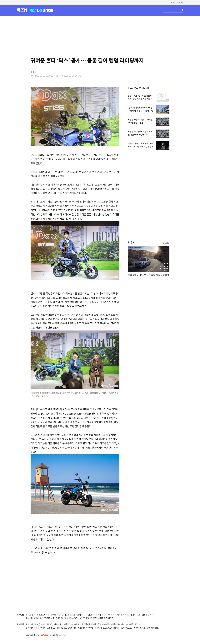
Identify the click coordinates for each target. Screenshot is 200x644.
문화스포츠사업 (41, 615)
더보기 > (166, 243)
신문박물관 (54, 615)
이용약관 (76, 624)
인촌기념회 (65, 615)
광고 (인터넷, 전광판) (43, 624)
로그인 (173, 2)
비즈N (22, 10)
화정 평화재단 (77, 615)
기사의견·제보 (134, 615)
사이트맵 (129, 624)
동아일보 (180, 2)
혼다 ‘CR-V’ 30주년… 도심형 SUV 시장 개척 (149, 275)
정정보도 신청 (148, 615)
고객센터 (67, 624)
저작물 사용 (122, 615)
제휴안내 (58, 624)
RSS (137, 624)
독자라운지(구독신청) (106, 615)
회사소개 (29, 615)
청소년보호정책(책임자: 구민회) (111, 624)
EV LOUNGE (42, 10)
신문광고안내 (90, 615)
